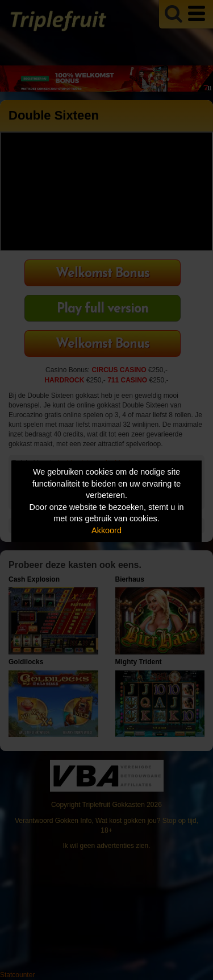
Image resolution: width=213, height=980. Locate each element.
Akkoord (106, 530)
